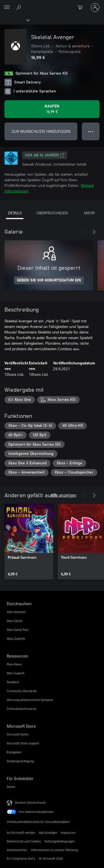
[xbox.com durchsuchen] (19, 7)
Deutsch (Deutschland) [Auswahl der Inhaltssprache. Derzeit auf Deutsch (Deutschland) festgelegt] (30, 802)
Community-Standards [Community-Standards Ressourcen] (22, 691)
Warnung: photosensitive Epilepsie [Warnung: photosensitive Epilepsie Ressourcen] (30, 700)
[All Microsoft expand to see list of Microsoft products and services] (7, 8)
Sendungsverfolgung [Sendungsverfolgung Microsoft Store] (20, 761)
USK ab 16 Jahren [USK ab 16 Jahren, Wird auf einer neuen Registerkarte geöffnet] (45, 155)
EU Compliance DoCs (21, 858)
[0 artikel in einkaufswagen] (82, 8)
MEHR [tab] (89, 213)
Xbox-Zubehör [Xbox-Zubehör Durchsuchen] (16, 638)
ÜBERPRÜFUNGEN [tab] (52, 213)
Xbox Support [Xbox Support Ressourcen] (16, 673)
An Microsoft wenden (21, 833)
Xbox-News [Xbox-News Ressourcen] (14, 664)
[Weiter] (94, 232)
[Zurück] (83, 232)
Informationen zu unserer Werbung (54, 850)
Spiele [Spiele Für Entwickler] (11, 787)
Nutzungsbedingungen (59, 841)
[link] (29, 542)
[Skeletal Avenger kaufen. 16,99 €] (52, 109)
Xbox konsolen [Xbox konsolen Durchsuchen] (16, 612)
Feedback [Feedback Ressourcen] (13, 682)
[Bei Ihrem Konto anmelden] (95, 8)
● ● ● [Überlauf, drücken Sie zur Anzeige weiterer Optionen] (91, 131)
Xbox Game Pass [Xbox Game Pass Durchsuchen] (18, 630)
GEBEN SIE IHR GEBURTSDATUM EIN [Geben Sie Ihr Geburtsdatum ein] (49, 280)
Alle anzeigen (64, 495)
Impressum (68, 833)
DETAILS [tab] (15, 213)
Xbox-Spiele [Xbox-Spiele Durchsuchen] (15, 621)
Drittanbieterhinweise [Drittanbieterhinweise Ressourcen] (21, 709)
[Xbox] (15, 20)
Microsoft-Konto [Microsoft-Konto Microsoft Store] (17, 734)
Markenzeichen (17, 850)
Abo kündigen (48, 833)
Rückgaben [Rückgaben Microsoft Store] (14, 752)
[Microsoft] (52, 4)
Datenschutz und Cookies (24, 841)
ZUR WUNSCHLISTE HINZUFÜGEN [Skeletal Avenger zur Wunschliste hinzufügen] (41, 131)
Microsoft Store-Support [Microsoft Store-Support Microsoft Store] (23, 743)
